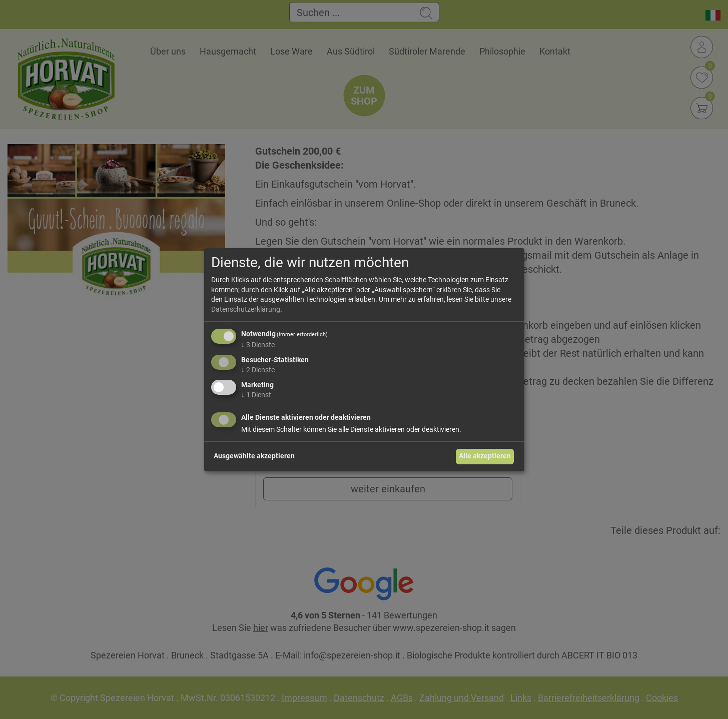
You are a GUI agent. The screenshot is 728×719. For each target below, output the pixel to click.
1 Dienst (256, 395)
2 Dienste (258, 370)
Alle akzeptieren (485, 456)
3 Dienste (258, 345)
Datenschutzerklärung (246, 309)
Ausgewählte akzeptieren (254, 456)
